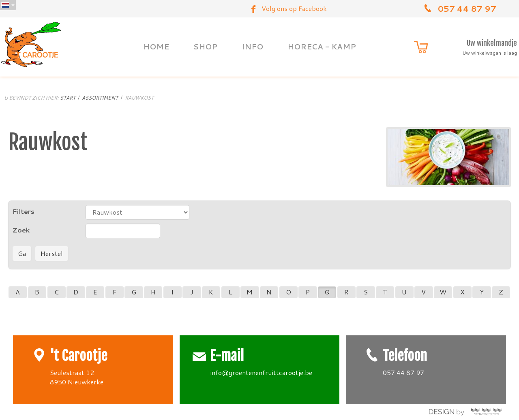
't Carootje (78, 356)
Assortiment (100, 98)
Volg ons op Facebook (294, 8)
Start (68, 98)
